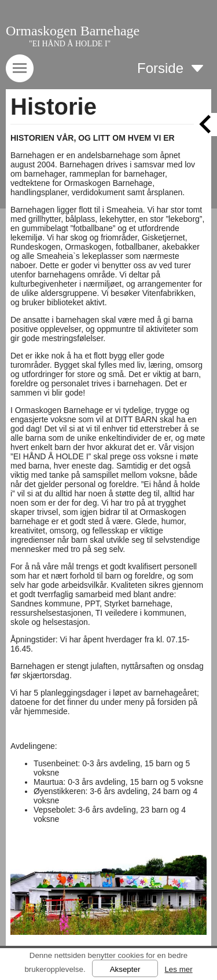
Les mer (178, 969)
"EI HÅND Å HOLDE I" (70, 44)
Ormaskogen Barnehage (73, 31)
